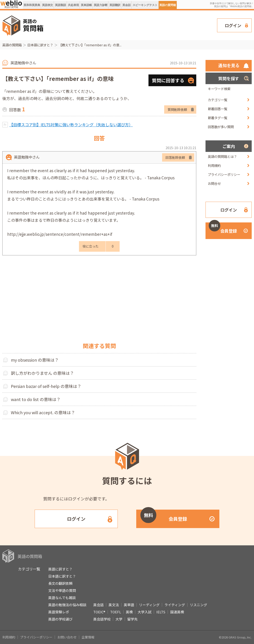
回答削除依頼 (175, 157)
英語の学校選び (60, 619)
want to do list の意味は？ (36, 399)
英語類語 (60, 5)
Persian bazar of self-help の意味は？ (46, 386)
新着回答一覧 (218, 109)
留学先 (132, 619)
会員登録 (223, 228)
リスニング (198, 605)
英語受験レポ (59, 612)
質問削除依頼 (177, 109)
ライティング (175, 605)
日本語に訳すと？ (40, 45)
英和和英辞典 (32, 5)
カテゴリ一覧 (218, 100)
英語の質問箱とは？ (222, 156)
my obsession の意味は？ (35, 360)
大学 (119, 619)
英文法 (114, 605)
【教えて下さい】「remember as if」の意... (90, 45)
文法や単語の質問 (62, 590)
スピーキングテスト (145, 5)
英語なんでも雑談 (62, 598)
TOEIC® (99, 612)
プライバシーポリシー (224, 174)
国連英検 (177, 612)
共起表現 (73, 5)
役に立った (91, 246)
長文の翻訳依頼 (60, 583)
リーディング (149, 605)
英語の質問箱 (168, 5)
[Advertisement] (68, 25)
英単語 (129, 605)
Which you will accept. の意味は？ (43, 412)
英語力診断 (101, 5)
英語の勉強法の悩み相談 (67, 605)
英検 (129, 612)
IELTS (161, 612)
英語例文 (48, 5)
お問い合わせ (67, 637)
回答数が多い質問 (221, 127)
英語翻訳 (115, 5)
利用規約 (214, 165)
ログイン (233, 25)
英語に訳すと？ (60, 569)
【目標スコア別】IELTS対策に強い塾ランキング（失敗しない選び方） (71, 125)
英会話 (127, 5)
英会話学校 (102, 619)
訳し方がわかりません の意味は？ (42, 373)
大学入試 (145, 612)
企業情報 (88, 637)
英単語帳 (86, 5)
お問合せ (214, 183)
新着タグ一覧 (218, 118)
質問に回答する (168, 80)
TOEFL (116, 612)
